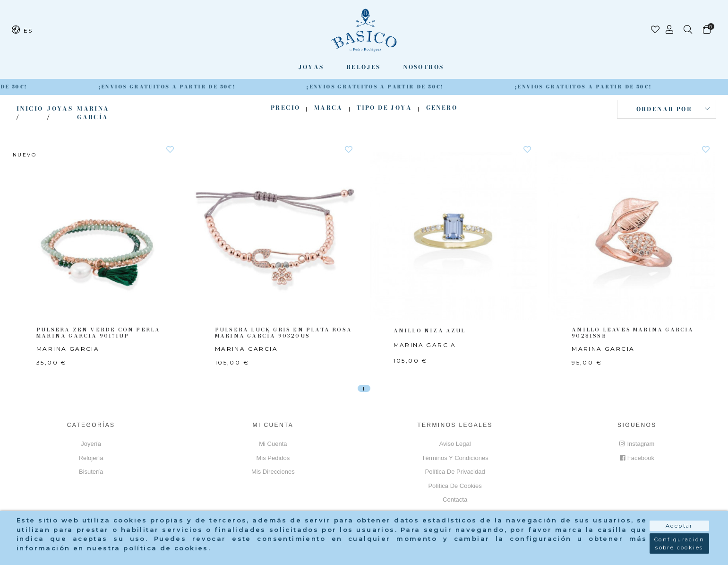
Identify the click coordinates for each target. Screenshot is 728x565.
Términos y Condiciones (455, 458)
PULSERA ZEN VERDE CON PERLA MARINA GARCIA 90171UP (95, 333)
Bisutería (91, 472)
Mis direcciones (273, 472)
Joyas (311, 67)
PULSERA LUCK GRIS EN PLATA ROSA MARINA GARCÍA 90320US (280, 333)
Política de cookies (455, 486)
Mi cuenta (273, 444)
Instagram (637, 444)
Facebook (637, 458)
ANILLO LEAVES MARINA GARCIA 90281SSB (630, 333)
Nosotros (423, 67)
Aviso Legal (455, 444)
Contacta (455, 500)
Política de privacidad (455, 472)
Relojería (91, 458)
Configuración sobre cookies (679, 547)
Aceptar (679, 529)
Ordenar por (664, 109)
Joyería (91, 444)
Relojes (364, 67)
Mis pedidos (273, 458)
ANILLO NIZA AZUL (427, 330)
